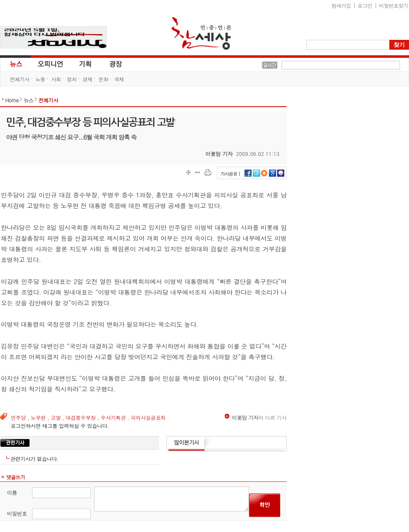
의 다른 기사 (256, 417)
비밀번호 (17, 513)
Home (12, 100)
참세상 (202, 33)
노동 (40, 79)
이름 (12, 492)
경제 (87, 79)
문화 (103, 79)
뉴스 (15, 63)
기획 (86, 63)
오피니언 (50, 63)
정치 (72, 79)
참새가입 (341, 5)
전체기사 (20, 79)
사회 (56, 79)
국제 (119, 79)
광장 (110, 63)
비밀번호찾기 (394, 5)
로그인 (365, 5)
